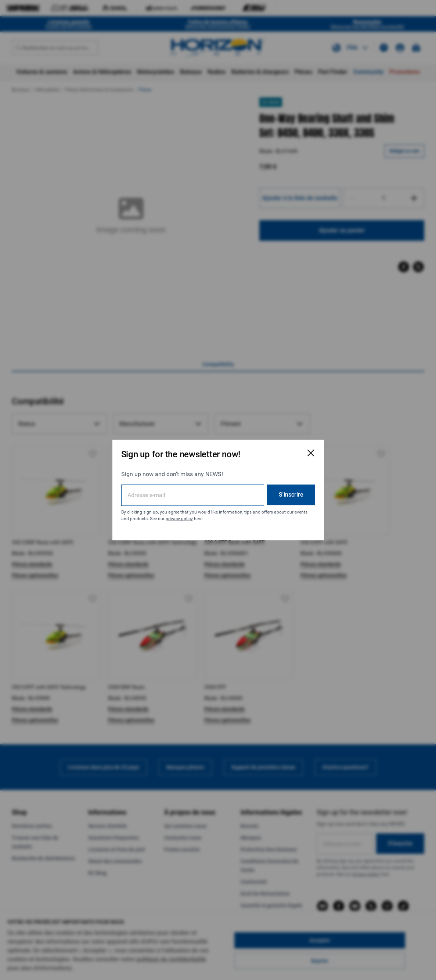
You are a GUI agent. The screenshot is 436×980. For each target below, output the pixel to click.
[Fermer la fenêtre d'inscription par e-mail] (311, 453)
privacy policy (179, 519)
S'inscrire (291, 495)
